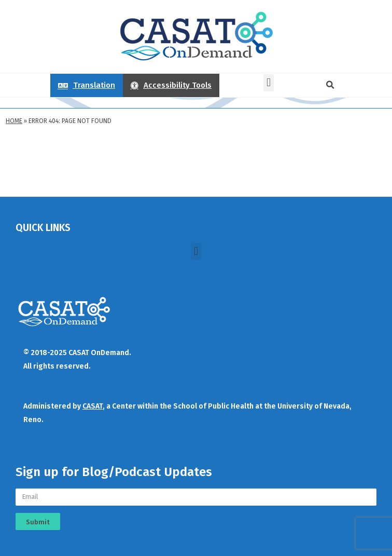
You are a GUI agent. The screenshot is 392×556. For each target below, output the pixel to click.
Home (14, 121)
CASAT (93, 406)
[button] (268, 83)
